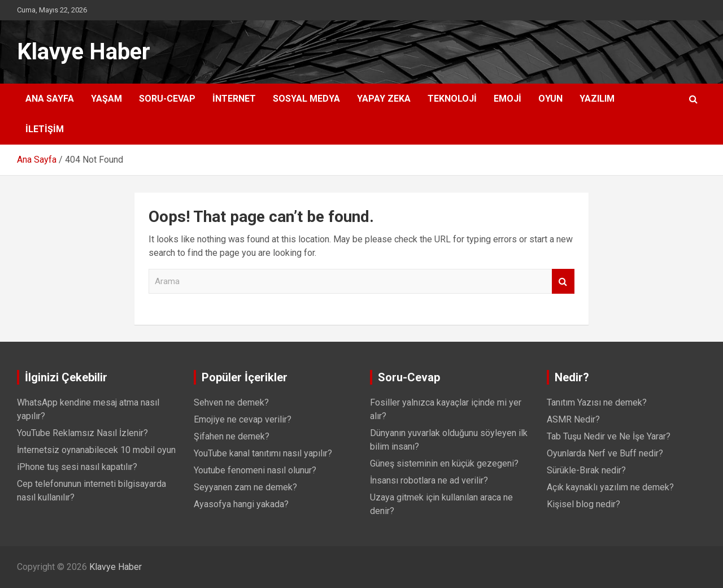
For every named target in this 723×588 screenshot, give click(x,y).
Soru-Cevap (167, 99)
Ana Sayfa (50, 99)
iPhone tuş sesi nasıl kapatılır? (77, 467)
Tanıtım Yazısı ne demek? (597, 402)
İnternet (234, 99)
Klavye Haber (84, 52)
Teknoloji (452, 99)
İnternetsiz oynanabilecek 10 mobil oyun (96, 450)
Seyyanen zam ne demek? (245, 487)
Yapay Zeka (384, 99)
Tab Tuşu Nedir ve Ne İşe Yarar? (609, 436)
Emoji (508, 99)
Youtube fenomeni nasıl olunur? (255, 470)
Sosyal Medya (306, 99)
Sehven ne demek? (231, 402)
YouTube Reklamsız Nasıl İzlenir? (82, 433)
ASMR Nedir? (573, 419)
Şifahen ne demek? (232, 436)
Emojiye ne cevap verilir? (243, 419)
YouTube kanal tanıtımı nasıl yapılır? (263, 453)
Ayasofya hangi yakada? (241, 504)
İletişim (45, 129)
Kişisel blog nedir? (583, 504)
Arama (563, 282)
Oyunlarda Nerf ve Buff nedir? (605, 453)
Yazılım (597, 99)
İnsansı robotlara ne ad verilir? (429, 480)
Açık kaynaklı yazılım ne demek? (610, 487)
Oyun (550, 99)
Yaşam (106, 99)
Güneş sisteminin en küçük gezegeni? (444, 463)
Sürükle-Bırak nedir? (586, 470)
